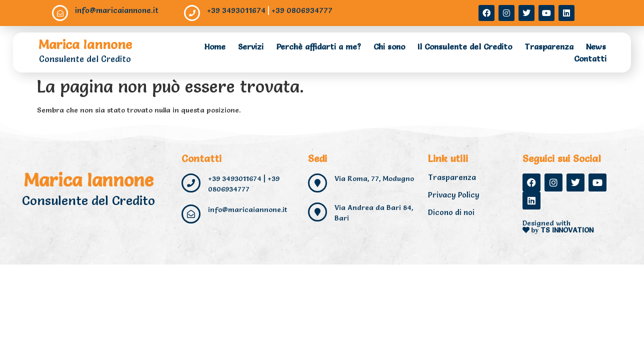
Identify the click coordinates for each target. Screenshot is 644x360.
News (596, 46)
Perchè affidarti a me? (318, 46)
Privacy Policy (454, 195)
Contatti (590, 58)
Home (215, 46)
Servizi (251, 46)
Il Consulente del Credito (465, 46)
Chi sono (389, 46)
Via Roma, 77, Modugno (374, 178)
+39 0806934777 (302, 10)
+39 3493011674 (236, 10)
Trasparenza (549, 46)
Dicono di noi (451, 212)
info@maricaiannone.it (117, 10)
